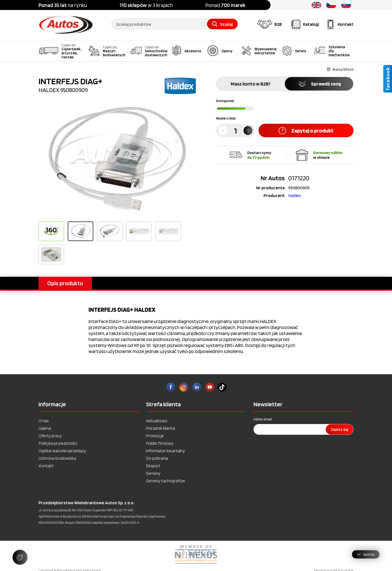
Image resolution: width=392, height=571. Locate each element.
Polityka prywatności (58, 443)
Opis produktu (65, 283)
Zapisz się (339, 429)
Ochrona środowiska (57, 458)
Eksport (153, 466)
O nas (44, 421)
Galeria (45, 428)
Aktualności (157, 421)
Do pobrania (157, 458)
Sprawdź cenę (319, 84)
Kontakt (46, 466)
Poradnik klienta (160, 428)
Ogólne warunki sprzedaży (62, 451)
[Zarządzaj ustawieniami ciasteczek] (20, 557)
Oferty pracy (50, 436)
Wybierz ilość (226, 118)
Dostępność (225, 101)
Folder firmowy (160, 443)
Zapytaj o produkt (306, 131)
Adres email (263, 419)
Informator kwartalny (165, 451)
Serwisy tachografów (166, 481)
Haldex (294, 195)
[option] (117, 159)
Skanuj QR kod (340, 69)
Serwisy (153, 473)
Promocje (155, 436)
